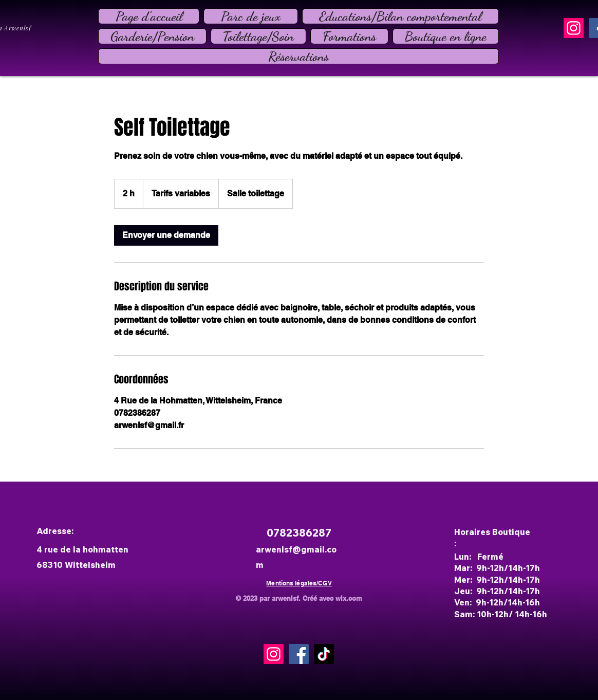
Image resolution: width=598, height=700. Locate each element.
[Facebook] (299, 654)
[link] (166, 235)
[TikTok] (324, 654)
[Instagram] (574, 28)
